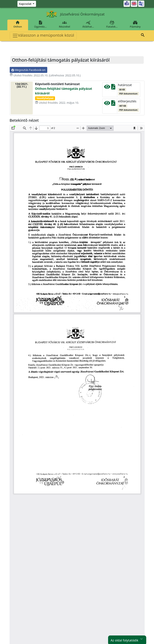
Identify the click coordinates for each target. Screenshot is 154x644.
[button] (143, 36)
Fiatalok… (112, 24)
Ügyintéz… (40, 24)
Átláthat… (88, 24)
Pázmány (135, 24)
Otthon (18, 24)
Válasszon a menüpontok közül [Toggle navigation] (43, 36)
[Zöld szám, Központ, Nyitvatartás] (27, 4)
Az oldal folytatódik (127, 639)
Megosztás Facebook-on (28, 70)
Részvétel (64, 24)
